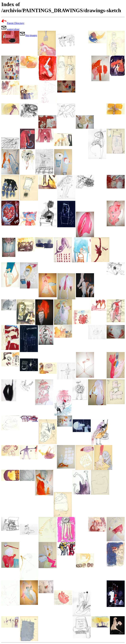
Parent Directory (16, 23)
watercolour (13, 29)
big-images (31, 35)
